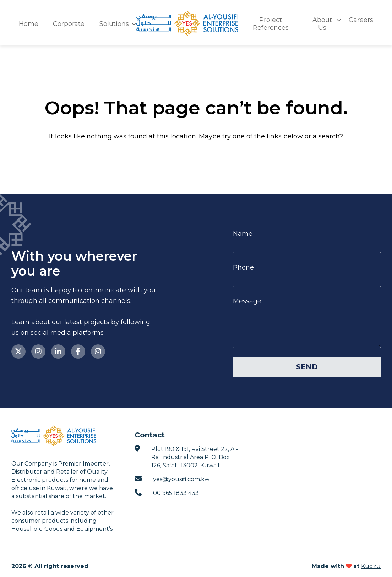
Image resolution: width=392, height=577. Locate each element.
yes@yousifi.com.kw (172, 479)
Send (307, 367)
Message (247, 301)
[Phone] (307, 279)
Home (29, 24)
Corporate (69, 24)
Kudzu (371, 566)
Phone (243, 268)
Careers (361, 20)
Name (243, 234)
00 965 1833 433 (167, 493)
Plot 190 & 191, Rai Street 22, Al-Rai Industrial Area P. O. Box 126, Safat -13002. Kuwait (186, 457)
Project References (271, 24)
